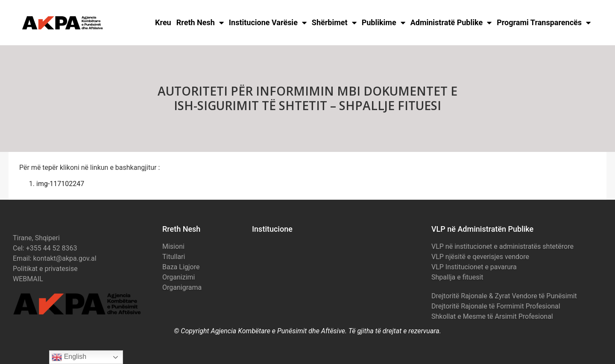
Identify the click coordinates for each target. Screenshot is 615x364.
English (69, 357)
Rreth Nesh (200, 23)
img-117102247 (60, 184)
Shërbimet (334, 23)
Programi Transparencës (544, 23)
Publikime (384, 23)
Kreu (163, 22)
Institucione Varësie (268, 23)
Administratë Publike (451, 23)
